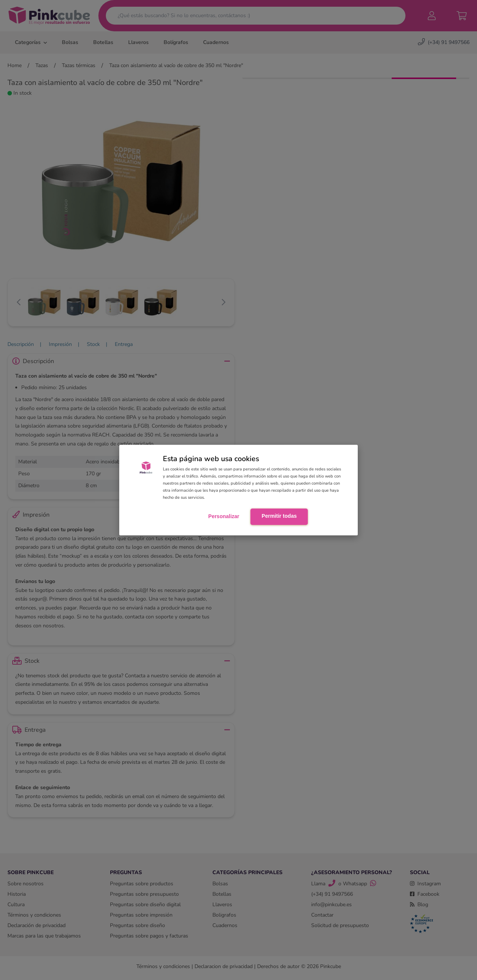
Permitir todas (279, 516)
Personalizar (224, 517)
